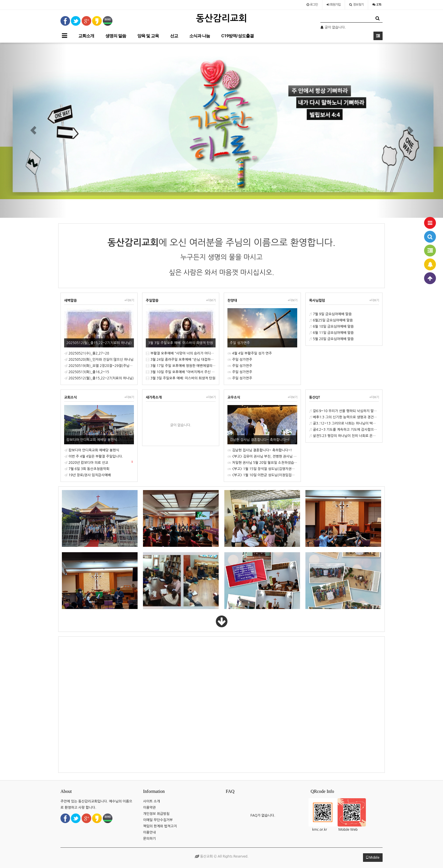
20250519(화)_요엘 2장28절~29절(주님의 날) (99, 366)
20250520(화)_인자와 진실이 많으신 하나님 (99, 360)
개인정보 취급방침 (157, 814)
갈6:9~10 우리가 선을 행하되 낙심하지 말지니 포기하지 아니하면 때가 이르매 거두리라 (344, 411)
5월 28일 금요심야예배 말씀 (331, 339)
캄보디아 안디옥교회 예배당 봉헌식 (92, 450)
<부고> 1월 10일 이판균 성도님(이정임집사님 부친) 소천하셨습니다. (262, 475)
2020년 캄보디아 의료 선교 (98, 462)
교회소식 (70, 397)
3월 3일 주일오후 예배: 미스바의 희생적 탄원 (181, 378)
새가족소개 (154, 397)
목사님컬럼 (317, 301)
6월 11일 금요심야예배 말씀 (331, 333)
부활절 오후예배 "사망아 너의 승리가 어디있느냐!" (181, 353)
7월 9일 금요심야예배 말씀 (330, 314)
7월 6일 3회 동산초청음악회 (87, 469)
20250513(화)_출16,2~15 (87, 372)
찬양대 (232, 301)
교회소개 (86, 36)
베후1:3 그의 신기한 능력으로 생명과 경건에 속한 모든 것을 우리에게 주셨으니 (344, 417)
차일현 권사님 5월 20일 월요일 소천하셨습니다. (262, 463)
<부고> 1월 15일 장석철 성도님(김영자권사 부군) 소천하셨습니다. (262, 469)
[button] (33, 130)
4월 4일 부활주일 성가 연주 (250, 353)
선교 (174, 36)
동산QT (315, 397)
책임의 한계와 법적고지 (160, 826)
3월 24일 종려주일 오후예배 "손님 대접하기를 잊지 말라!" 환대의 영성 (181, 360)
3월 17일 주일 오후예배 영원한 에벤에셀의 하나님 (181, 366)
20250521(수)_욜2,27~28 (87, 353)
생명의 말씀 (116, 36)
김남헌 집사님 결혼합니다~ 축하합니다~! (260, 450)
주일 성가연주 (240, 360)
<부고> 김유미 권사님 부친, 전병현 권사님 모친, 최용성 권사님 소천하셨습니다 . (262, 456)
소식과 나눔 (200, 36)
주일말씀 (152, 301)
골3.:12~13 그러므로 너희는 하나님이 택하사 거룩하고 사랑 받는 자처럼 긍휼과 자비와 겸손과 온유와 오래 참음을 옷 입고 (344, 423)
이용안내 (150, 832)
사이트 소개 (152, 801)
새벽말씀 (70, 301)
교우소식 (234, 397)
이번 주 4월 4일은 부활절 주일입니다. (94, 456)
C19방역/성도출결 (237, 36)
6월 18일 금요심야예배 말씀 (331, 327)
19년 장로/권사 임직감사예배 (87, 475)
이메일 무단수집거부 (158, 820)
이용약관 (150, 808)
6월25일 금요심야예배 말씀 (331, 320)
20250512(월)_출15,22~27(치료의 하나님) (99, 378)
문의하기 (150, 839)
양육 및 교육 (148, 36)
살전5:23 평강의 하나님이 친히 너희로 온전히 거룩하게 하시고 (344, 436)
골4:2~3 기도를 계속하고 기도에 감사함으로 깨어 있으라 (344, 430)
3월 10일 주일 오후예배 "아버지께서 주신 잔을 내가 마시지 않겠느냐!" (181, 372)
